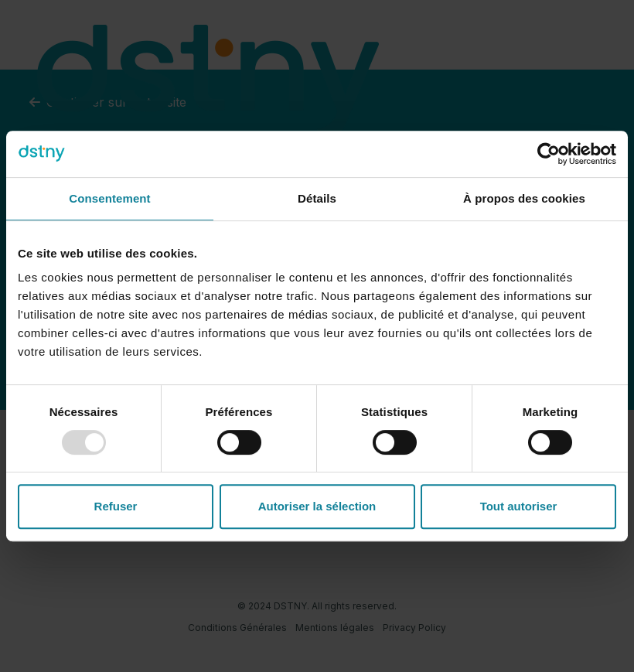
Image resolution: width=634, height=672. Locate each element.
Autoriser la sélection (317, 506)
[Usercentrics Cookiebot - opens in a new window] (549, 154)
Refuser (116, 506)
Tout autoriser (519, 506)
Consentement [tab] (109, 198)
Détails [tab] (317, 198)
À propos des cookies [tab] (524, 198)
